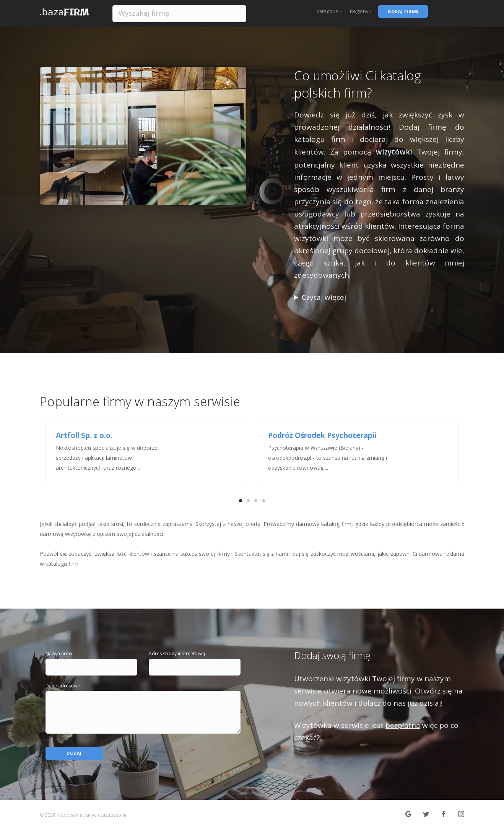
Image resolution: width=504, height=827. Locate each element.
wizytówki (394, 152)
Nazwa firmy (59, 654)
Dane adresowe (63, 686)
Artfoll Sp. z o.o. (84, 435)
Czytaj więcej (324, 297)
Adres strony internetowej (177, 654)
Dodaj (74, 750)
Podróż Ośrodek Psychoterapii (322, 435)
